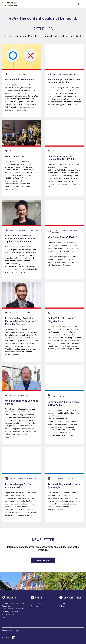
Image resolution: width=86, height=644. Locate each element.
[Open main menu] (82, 4)
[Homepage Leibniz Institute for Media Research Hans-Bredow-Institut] (11, 5)
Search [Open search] (78, 4)
